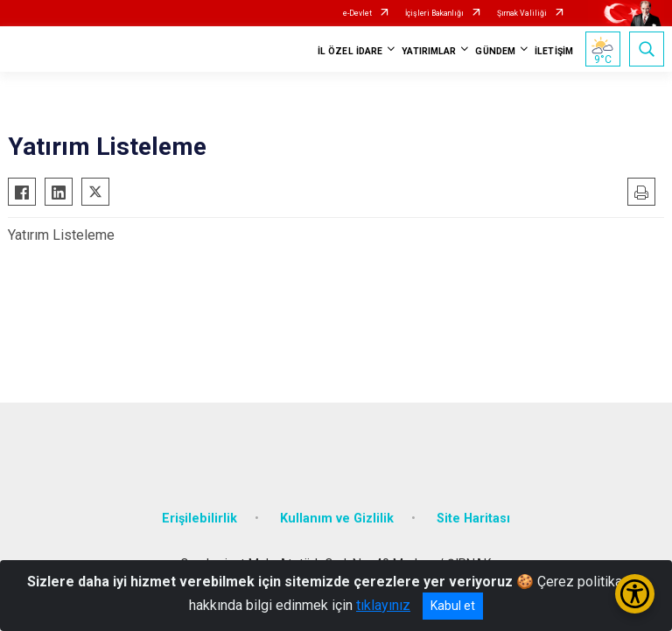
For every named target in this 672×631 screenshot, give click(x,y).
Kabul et (453, 606)
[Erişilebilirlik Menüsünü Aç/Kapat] (635, 594)
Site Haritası (473, 519)
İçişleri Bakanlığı (434, 13)
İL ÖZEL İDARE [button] (350, 51)
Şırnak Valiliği (522, 13)
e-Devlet (357, 13)
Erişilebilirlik (199, 519)
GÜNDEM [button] (495, 51)
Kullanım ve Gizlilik (337, 519)
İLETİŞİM (554, 51)
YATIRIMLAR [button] (429, 51)
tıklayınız (383, 605)
